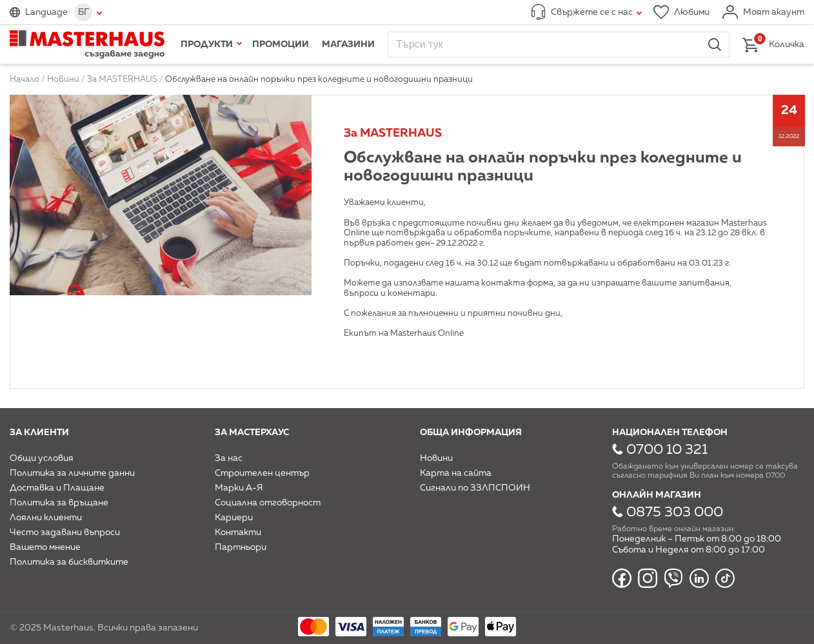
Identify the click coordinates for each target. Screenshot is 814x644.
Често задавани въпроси (65, 532)
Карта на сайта (456, 473)
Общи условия (42, 458)
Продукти (207, 44)
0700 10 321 (667, 450)
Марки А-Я (239, 488)
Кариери (234, 518)
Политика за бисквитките (69, 562)
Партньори (241, 547)
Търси (715, 44)
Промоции (281, 44)
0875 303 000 (675, 512)
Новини (436, 458)
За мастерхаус (252, 433)
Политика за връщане (59, 503)
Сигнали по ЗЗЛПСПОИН (475, 488)
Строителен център (262, 473)
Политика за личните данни (72, 473)
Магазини (348, 44)
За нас (229, 458)
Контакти (238, 532)
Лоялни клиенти (46, 518)
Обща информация (471, 433)
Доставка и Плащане (57, 488)
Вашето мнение (45, 547)
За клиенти (39, 433)
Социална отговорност (268, 503)
